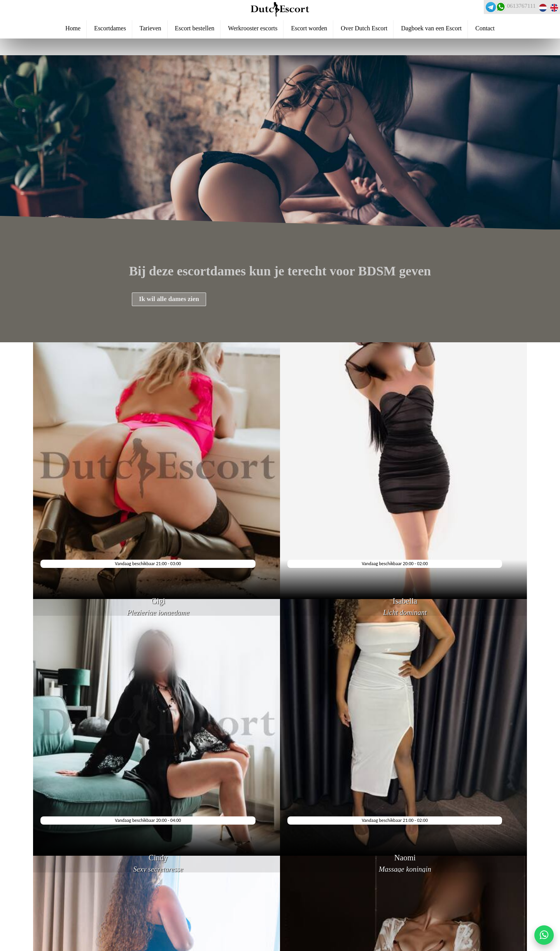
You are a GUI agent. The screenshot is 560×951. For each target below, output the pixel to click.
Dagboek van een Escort (431, 47)
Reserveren (31, 854)
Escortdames (110, 47)
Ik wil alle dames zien (181, 304)
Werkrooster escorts (253, 47)
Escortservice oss (39, 932)
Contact (485, 47)
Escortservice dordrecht (47, 880)
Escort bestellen (195, 47)
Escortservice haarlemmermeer (56, 893)
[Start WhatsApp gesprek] (544, 935)
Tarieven (150, 47)
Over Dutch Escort (364, 47)
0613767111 (509, 12)
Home (73, 47)
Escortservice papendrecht (50, 919)
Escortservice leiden (43, 906)
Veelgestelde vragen (41, 867)
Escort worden (309, 47)
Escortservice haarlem (45, 945)
